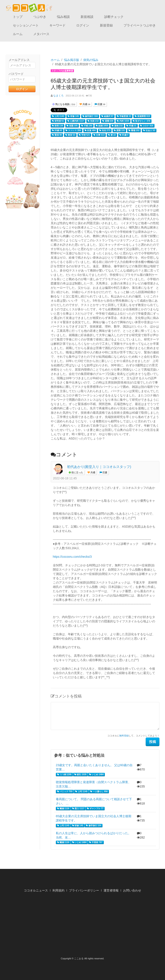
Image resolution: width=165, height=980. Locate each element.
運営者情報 (111, 890)
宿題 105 (72, 126)
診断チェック (114, 17)
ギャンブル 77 (95, 809)
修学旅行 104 (90, 116)
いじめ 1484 (96, 775)
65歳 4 (124, 135)
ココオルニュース (36, 890)
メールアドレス (19, 60)
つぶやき (40, 17)
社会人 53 (149, 130)
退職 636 (108, 121)
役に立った (77, 473)
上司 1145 (58, 116)
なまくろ (58, 96)
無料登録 (124, 736)
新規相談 (87, 17)
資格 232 (117, 126)
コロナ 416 (147, 126)
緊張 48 (57, 135)
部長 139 (57, 126)
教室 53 (70, 135)
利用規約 (58, 890)
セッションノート (26, 25)
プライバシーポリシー (84, 890)
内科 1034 (123, 121)
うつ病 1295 (64, 775)
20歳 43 (57, 130)
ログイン (83, 25)
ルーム (18, 34)
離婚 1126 (63, 809)
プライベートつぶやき (140, 25)
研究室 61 (58, 121)
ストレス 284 (73, 130)
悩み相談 (63, 17)
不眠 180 (87, 126)
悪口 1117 (78, 809)
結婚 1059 (102, 126)
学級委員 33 (124, 116)
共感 (92, 473)
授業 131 (119, 130)
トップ (18, 17)
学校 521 (84, 135)
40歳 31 (131, 126)
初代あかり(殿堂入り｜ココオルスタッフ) (99, 467)
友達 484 (90, 130)
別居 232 (93, 121)
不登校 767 (96, 842)
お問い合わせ (132, 890)
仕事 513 (99, 135)
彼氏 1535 (80, 775)
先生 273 (105, 130)
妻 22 (112, 135)
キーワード (57, 25)
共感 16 (86, 104)
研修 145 (73, 116)
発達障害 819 (142, 116)
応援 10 (101, 104)
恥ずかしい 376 (141, 121)
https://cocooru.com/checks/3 (72, 557)
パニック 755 (65, 792)
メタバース (41, 34)
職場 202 (134, 130)
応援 (105, 473)
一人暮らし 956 (99, 792)
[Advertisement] (82, 926)
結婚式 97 (107, 116)
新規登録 (106, 25)
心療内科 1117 (76, 121)
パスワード (16, 74)
